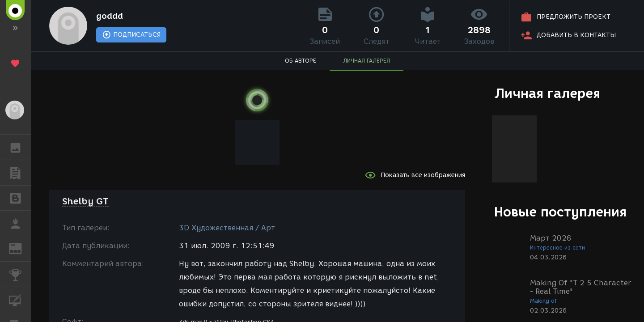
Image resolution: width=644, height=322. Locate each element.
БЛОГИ (20, 197)
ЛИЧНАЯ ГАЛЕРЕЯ (366, 61)
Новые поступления (560, 212)
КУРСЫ (20, 299)
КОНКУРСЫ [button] (20, 274)
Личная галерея (547, 93)
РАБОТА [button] (20, 223)
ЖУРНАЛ (20, 248)
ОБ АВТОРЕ (301, 61)
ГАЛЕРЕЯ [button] (20, 147)
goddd (110, 16)
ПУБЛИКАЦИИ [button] (20, 173)
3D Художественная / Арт (227, 228)
